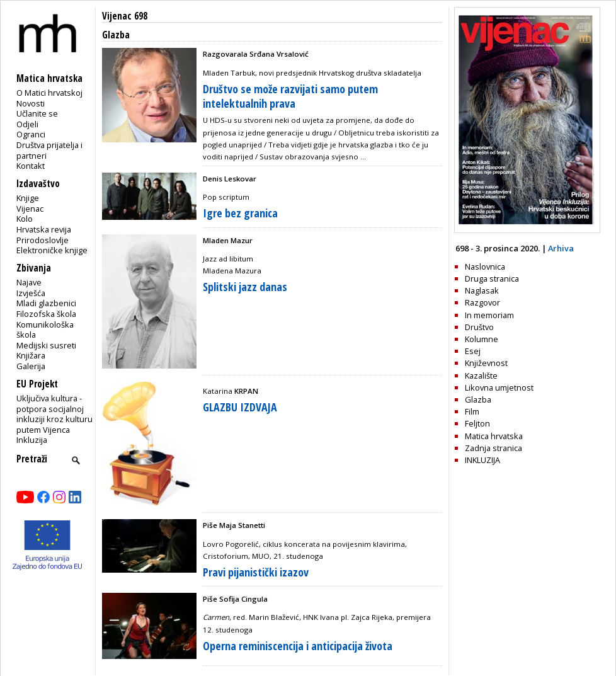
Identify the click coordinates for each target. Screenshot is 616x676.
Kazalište (481, 375)
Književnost (486, 363)
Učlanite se (37, 113)
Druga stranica (492, 278)
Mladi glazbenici (46, 303)
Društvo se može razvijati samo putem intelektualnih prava (290, 96)
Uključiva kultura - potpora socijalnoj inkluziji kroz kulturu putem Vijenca (54, 414)
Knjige (28, 198)
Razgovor (482, 302)
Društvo (479, 327)
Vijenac (30, 209)
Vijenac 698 (125, 16)
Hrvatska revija (44, 229)
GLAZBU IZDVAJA (240, 407)
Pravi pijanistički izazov (256, 572)
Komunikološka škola (45, 330)
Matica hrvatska (494, 436)
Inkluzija (32, 440)
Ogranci (31, 134)
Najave (29, 282)
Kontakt (31, 166)
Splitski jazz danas (245, 287)
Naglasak (482, 290)
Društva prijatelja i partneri (49, 150)
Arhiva (561, 248)
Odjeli (27, 124)
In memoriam (489, 315)
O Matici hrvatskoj (49, 93)
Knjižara (31, 355)
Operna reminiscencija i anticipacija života (298, 646)
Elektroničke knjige (52, 250)
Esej (473, 351)
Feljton (477, 423)
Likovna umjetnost (499, 387)
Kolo (25, 219)
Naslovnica (485, 266)
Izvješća (31, 293)
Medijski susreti (46, 345)
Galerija (31, 366)
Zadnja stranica (493, 448)
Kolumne (482, 339)
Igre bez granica (240, 213)
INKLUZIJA (482, 460)
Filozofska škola (46, 314)
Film (472, 411)
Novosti (31, 103)
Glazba (478, 399)
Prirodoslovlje (43, 240)
